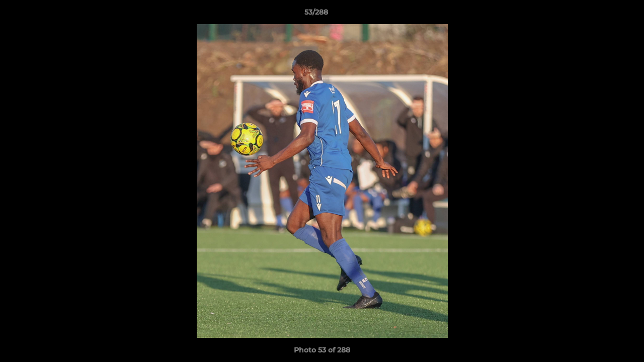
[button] (602, 15)
